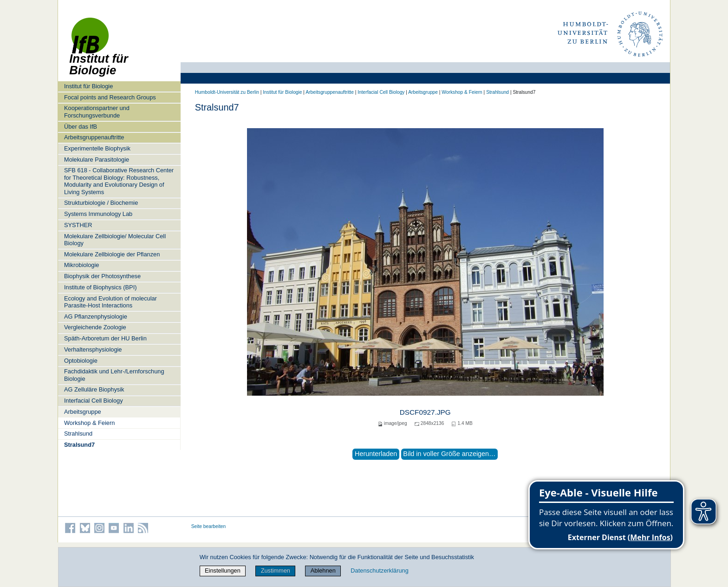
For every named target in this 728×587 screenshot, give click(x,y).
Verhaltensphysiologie (93, 349)
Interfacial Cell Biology (94, 401)
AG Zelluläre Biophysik (94, 389)
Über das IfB (81, 127)
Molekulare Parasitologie (97, 160)
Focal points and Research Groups (110, 97)
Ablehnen (323, 571)
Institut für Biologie (88, 86)
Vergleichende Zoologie (95, 327)
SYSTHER (78, 225)
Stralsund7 (79, 445)
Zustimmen (276, 571)
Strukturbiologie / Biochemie (101, 203)
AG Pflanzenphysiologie (96, 316)
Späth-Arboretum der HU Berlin (105, 338)
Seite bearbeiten (209, 526)
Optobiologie (81, 361)
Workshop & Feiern (89, 423)
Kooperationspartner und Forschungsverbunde (97, 111)
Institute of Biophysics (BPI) (100, 287)
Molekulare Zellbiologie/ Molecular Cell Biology (115, 240)
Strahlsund (78, 434)
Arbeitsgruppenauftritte (94, 137)
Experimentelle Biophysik (97, 148)
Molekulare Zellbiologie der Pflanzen (112, 254)
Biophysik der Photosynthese (102, 276)
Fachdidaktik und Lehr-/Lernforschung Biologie (114, 375)
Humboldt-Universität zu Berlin (227, 92)
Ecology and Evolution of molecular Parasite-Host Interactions (110, 302)
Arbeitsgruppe (83, 412)
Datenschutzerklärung (379, 571)
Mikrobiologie (81, 265)
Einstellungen (223, 571)
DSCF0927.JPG (425, 412)
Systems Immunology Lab (98, 214)
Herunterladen (376, 454)
